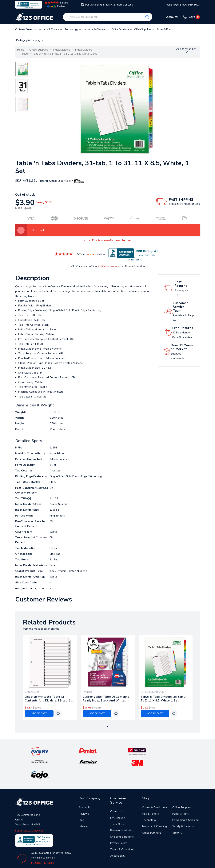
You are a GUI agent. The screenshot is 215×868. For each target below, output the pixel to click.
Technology (73, 29)
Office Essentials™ (110, 266)
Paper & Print (164, 29)
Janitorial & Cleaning (97, 29)
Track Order (118, 800)
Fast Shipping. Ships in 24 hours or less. (107, 5)
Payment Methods (121, 806)
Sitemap (84, 802)
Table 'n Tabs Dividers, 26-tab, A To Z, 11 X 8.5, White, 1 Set (163, 699)
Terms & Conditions (122, 825)
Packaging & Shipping (30, 40)
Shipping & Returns (122, 812)
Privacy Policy (118, 819)
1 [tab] (107, 727)
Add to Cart (39, 713)
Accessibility (118, 831)
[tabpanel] (50, 677)
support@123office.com (30, 806)
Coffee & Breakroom (28, 29)
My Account (117, 793)
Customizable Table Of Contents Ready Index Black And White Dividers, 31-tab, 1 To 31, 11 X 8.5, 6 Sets (106, 699)
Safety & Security (183, 802)
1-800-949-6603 (44, 839)
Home (21, 50)
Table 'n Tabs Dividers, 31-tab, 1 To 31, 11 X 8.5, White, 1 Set (59, 54)
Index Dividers (62, 50)
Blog (81, 796)
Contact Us (117, 787)
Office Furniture (122, 29)
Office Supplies (145, 29)
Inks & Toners (53, 29)
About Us (84, 783)
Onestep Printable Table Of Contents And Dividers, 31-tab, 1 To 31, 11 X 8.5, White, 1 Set (48, 699)
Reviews (84, 789)
